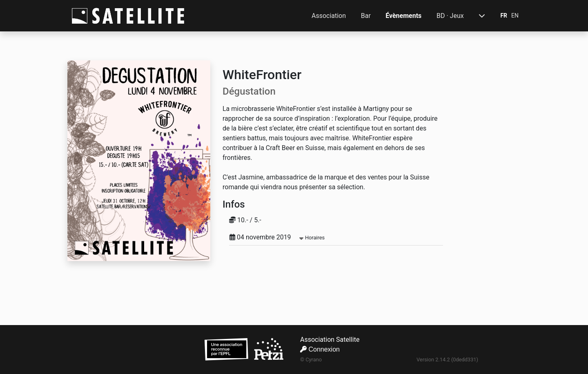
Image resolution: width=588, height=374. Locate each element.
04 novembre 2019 (277, 237)
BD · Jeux (450, 16)
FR (504, 15)
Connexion (320, 349)
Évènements (403, 16)
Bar (366, 16)
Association (329, 16)
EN (515, 15)
